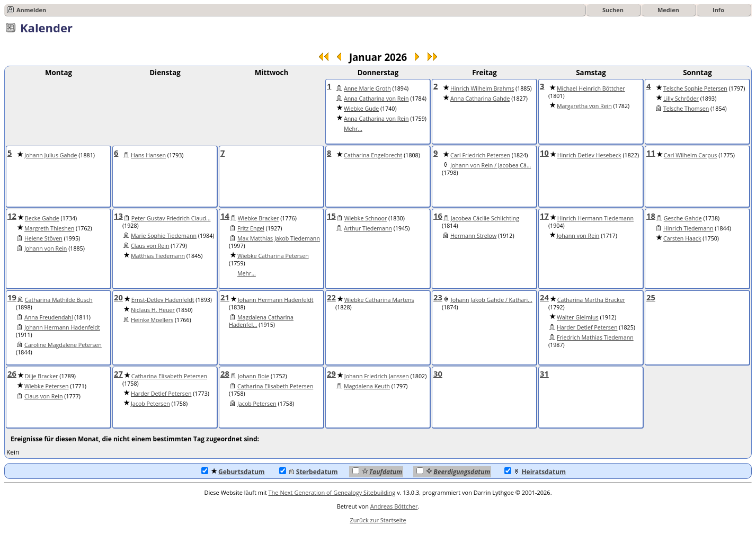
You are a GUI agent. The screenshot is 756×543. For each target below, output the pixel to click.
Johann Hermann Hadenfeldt (62, 327)
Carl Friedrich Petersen (480, 155)
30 (438, 373)
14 (225, 216)
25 (651, 297)
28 (225, 373)
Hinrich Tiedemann (688, 228)
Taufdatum (377, 472)
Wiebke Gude (361, 109)
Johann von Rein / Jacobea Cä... (491, 165)
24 (544, 297)
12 (12, 216)
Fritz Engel (251, 228)
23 (438, 297)
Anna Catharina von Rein (376, 99)
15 (331, 216)
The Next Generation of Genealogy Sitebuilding (332, 492)
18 (651, 216)
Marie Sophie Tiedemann (164, 236)
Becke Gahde (42, 218)
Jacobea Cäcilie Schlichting (485, 218)
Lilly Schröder (681, 99)
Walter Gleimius (578, 317)
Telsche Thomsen (686, 109)
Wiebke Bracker (259, 218)
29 (331, 373)
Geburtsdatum (233, 472)
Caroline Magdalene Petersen (63, 345)
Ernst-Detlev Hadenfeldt (163, 300)
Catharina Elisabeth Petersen (169, 376)
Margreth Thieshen (49, 228)
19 (12, 297)
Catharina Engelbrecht (373, 155)
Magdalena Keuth (367, 386)
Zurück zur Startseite (378, 520)
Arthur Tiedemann (368, 228)
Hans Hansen (148, 155)
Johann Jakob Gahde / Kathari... (492, 300)
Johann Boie (254, 376)
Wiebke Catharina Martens (379, 300)
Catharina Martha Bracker (591, 300)
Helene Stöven (43, 238)
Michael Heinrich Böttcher (591, 88)
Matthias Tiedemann (158, 256)
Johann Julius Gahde (51, 155)
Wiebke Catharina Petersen (273, 256)
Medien (668, 10)
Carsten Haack (682, 238)
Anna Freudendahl (49, 317)
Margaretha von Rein (584, 106)
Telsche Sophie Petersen (695, 88)
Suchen (613, 10)
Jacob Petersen (150, 404)
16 (438, 216)
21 (225, 297)
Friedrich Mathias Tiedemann (595, 337)
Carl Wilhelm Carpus (691, 155)
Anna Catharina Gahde (480, 99)
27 (118, 373)
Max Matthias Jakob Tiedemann (279, 238)
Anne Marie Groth (367, 88)
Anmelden (31, 10)
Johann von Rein (46, 248)
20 (118, 297)
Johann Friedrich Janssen (377, 376)
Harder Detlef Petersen (587, 327)
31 (544, 373)
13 (118, 216)
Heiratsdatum (535, 472)
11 (651, 153)
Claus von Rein (150, 246)
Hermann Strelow (473, 236)
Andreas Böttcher (394, 506)
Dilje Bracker (42, 376)
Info (718, 10)
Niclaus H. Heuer (153, 310)
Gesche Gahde (683, 218)
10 (544, 153)
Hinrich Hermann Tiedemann (595, 218)
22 (331, 297)
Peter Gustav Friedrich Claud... (171, 218)
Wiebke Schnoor (366, 218)
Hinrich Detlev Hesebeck (589, 155)
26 (12, 373)
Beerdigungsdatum (453, 472)
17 (544, 216)
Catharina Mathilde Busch (59, 300)
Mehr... (353, 129)
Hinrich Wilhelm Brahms (482, 88)
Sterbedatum (309, 472)
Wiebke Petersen (47, 386)
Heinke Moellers (152, 320)
